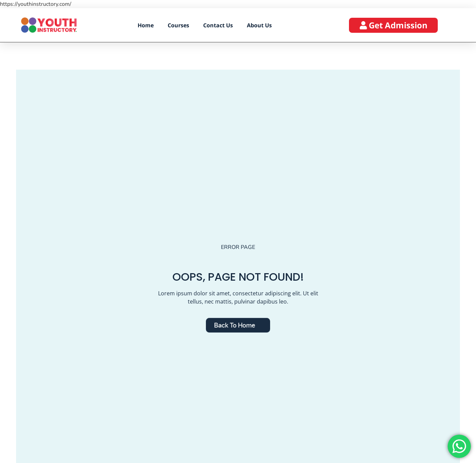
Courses (178, 25)
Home (146, 25)
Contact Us (218, 25)
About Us (259, 25)
